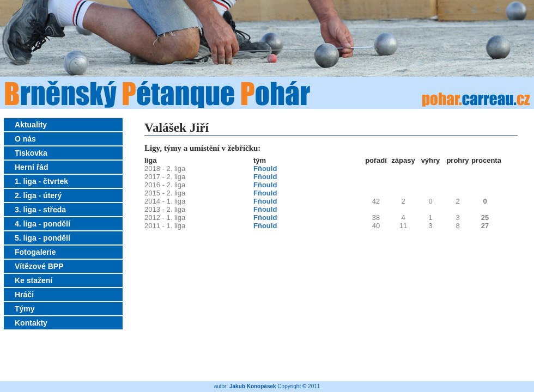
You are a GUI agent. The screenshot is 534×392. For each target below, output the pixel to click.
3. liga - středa (40, 210)
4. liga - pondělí (43, 224)
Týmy (25, 309)
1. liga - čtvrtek (41, 181)
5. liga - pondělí (43, 238)
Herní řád (31, 167)
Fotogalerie (35, 252)
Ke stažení (34, 280)
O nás (25, 139)
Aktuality (31, 125)
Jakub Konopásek (253, 386)
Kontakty (31, 323)
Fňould (265, 169)
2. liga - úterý (38, 195)
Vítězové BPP (39, 266)
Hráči (24, 295)
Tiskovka (31, 153)
